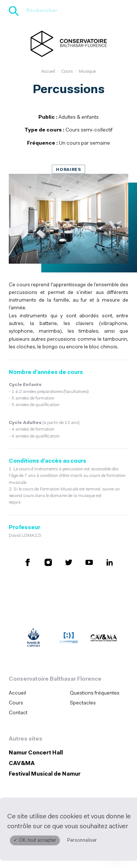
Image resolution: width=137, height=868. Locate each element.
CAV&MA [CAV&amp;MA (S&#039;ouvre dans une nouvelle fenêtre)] (22, 764)
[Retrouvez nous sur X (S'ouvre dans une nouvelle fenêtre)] (69, 562)
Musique (87, 72)
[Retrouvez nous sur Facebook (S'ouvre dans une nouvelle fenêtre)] (28, 562)
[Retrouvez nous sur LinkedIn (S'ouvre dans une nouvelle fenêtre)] (110, 562)
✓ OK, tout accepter (35, 840)
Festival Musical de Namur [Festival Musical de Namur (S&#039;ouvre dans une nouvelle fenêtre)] (45, 774)
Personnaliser (82, 840)
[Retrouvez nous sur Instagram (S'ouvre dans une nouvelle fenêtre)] (48, 562)
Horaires (68, 170)
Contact (18, 713)
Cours (67, 72)
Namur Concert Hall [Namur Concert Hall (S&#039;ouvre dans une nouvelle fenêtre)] (36, 753)
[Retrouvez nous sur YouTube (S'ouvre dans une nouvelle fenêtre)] (89, 562)
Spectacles (83, 703)
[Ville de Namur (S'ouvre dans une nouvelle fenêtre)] (34, 639)
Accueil (48, 72)
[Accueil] (69, 44)
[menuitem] (37, 693)
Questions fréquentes (95, 693)
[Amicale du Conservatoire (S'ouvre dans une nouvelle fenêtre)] (69, 639)
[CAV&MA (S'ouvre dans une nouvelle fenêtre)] (104, 639)
